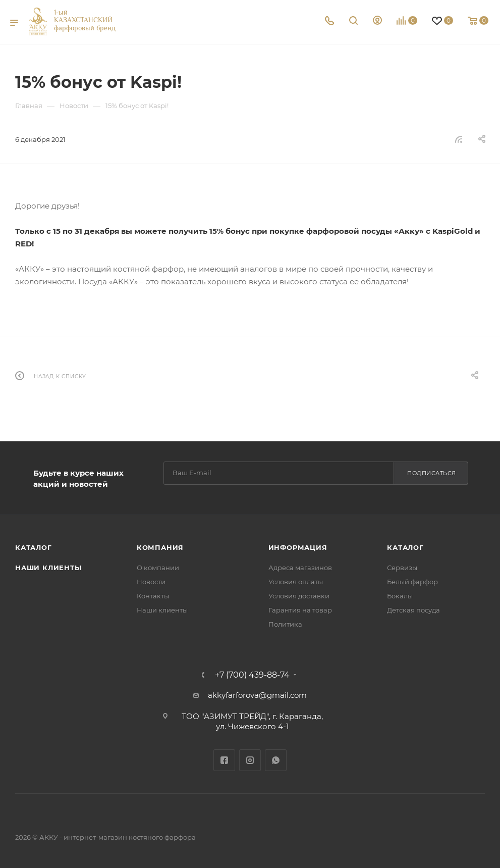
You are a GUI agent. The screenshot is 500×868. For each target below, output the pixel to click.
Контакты (153, 596)
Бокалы (400, 596)
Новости (151, 582)
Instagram (250, 760)
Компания (160, 547)
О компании (158, 568)
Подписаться (432, 473)
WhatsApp (276, 760)
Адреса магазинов (300, 568)
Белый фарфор (412, 582)
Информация (298, 547)
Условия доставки (299, 596)
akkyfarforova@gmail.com (257, 695)
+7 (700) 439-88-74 (252, 675)
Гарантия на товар (300, 610)
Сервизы (402, 568)
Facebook (224, 760)
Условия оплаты (296, 582)
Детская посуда (413, 610)
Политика (285, 624)
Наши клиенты (48, 568)
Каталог (34, 547)
